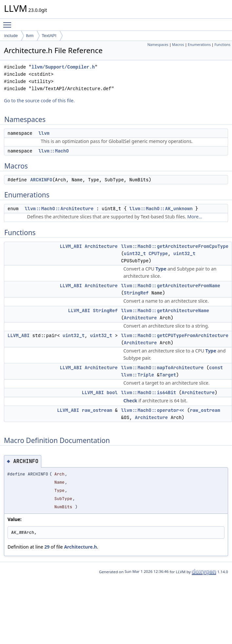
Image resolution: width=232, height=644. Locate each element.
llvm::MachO (53, 151)
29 (47, 547)
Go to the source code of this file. (39, 101)
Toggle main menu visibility (9, 22)
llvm (30, 36)
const (216, 368)
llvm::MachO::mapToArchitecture (162, 368)
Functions (222, 45)
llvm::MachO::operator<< (153, 410)
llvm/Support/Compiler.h (63, 67)
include (11, 36)
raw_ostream (97, 410)
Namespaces (158, 45)
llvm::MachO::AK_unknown (161, 209)
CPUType (158, 253)
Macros (178, 45)
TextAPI (49, 36)
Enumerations (199, 45)
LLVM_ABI (71, 246)
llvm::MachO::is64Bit (148, 392)
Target (168, 375)
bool (112, 392)
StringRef (136, 293)
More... (195, 217)
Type (161, 269)
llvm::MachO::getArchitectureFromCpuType (175, 246)
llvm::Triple (137, 375)
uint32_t (135, 253)
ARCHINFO (41, 180)
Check (130, 401)
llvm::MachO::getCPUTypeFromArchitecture (175, 335)
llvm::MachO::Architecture (59, 209)
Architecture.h (80, 547)
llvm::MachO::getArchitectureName (165, 311)
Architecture (101, 246)
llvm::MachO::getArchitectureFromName (170, 286)
